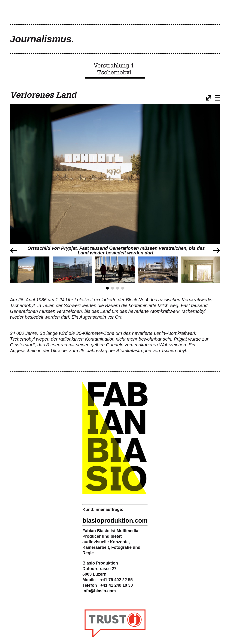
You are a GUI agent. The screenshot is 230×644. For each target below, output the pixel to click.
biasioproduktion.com (115, 521)
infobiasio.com (99, 591)
